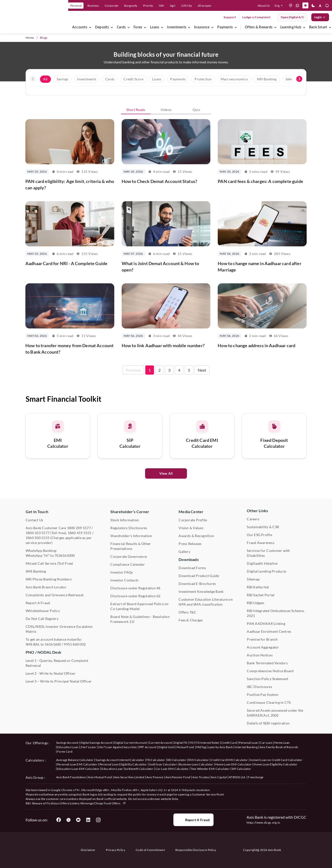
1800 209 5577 (79, 528)
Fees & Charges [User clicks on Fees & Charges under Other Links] (191, 620)
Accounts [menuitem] (80, 27)
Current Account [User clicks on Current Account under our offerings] (161, 743)
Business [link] (93, 6)
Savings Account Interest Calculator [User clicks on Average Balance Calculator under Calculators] (120, 760)
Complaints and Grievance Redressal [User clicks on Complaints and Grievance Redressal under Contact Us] (55, 595)
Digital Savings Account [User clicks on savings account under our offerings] (96, 743)
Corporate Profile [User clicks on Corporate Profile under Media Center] (193, 520)
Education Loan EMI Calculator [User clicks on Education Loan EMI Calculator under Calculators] (78, 769)
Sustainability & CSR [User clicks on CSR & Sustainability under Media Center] (263, 527)
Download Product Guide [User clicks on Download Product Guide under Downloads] (199, 576)
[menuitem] (90, 27)
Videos (166, 110)
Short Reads (136, 110)
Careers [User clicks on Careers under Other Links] (253, 519)
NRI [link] (161, 6)
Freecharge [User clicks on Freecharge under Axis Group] (256, 777)
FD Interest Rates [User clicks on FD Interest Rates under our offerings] (207, 743)
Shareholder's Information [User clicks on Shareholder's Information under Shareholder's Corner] (131, 536)
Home (30, 38)
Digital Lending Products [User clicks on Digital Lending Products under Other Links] (266, 571)
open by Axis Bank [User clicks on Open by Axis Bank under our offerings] (220, 747)
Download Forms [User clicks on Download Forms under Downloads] (192, 568)
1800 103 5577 (38, 533)
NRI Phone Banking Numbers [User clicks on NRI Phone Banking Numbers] (49, 579)
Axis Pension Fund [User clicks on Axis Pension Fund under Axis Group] (178, 777)
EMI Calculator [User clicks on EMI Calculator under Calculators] (199, 760)
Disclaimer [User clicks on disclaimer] (88, 850)
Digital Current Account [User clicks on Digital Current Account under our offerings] (131, 743)
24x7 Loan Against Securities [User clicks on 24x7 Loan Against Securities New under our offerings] (117, 747)
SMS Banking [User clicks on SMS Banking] (36, 571)
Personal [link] (76, 6)
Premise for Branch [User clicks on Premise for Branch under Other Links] (262, 639)
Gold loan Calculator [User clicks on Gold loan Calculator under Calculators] (163, 764)
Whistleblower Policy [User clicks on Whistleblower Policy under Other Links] (43, 611)
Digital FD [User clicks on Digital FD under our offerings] (181, 743)
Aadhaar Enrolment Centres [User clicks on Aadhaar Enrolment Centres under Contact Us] (269, 631)
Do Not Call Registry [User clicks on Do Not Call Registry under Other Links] (42, 619)
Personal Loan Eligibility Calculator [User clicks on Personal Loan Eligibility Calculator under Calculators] (123, 764)
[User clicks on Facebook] (59, 820)
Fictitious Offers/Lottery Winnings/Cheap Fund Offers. (86, 803)
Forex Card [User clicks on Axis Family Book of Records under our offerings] (65, 751)
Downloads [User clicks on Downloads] (189, 559)
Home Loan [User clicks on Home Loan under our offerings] (282, 743)
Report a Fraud (193, 820)
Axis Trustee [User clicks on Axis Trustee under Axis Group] (201, 777)
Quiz (196, 110)
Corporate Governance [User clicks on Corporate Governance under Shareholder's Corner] (129, 556)
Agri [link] (173, 6)
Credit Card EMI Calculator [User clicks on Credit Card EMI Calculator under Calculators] (229, 760)
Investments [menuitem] (177, 27)
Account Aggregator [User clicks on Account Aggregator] (263, 647)
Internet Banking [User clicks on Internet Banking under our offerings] (246, 747)
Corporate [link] (111, 6)
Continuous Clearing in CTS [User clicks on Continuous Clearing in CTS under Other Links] (269, 702)
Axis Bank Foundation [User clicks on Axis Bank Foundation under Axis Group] (71, 777)
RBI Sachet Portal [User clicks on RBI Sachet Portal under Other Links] (261, 595)
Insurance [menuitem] (202, 27)
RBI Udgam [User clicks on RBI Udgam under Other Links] (256, 603)
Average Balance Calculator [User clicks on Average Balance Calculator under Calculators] (75, 760)
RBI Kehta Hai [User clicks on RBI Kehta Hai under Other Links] (258, 587)
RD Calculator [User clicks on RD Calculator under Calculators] (177, 760)
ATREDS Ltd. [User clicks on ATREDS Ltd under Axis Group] (237, 777)
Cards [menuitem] (121, 27)
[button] (280, 5)
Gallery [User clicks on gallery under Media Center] (184, 552)
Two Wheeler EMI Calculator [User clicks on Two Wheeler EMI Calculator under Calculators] (210, 769)
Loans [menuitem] (155, 27)
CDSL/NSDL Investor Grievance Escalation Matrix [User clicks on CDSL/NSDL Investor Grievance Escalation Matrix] (59, 629)
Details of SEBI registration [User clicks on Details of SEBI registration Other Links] (268, 723)
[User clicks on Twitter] (68, 820)
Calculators (35, 760)
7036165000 (65, 555)
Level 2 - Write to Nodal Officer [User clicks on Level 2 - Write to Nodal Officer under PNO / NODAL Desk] (51, 673)
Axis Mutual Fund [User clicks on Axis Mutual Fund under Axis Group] (100, 777)
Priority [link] (148, 6)
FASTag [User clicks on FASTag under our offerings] (201, 747)
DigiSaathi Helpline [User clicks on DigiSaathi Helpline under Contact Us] (262, 563)
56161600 (53, 644)
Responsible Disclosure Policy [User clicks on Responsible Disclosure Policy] (196, 850)
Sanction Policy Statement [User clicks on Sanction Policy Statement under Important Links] (267, 679)
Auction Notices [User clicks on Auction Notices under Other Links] (260, 655)
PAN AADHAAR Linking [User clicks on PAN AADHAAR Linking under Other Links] (266, 624)
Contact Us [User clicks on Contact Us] (34, 520)
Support (230, 17)
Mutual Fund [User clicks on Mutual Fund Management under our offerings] (185, 747)
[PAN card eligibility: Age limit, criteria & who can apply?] (70, 159)
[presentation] (33, 79)
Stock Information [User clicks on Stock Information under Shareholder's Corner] (125, 520)
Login (320, 17)
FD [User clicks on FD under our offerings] (192, 743)
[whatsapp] (298, 5)
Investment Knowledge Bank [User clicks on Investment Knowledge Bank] (201, 591)
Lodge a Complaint (257, 17)
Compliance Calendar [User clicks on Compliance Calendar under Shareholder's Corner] (128, 564)
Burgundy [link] (131, 6)
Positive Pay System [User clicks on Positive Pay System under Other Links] (263, 695)
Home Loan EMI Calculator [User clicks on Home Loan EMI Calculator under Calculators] (234, 764)
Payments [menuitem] (225, 27)
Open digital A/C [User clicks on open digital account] (292, 17)
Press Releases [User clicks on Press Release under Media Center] (190, 544)
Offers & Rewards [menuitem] (259, 27)
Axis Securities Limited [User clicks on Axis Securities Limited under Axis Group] (129, 777)
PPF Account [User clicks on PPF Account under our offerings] (148, 747)
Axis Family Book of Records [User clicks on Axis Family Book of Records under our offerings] (279, 747)
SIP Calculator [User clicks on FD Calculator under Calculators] (241, 769)
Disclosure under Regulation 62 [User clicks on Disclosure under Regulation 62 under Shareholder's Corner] (135, 596)
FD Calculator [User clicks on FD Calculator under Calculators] (156, 760)
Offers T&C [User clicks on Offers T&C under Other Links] (187, 612)
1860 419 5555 (80, 533)
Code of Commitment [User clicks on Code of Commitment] (150, 850)
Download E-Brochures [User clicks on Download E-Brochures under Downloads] (197, 584)
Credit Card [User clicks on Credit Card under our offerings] (229, 743)
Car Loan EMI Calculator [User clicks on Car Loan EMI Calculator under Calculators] (172, 769)
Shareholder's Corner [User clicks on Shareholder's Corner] (130, 512)
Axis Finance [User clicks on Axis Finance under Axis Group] (155, 777)
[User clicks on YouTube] (78, 820)
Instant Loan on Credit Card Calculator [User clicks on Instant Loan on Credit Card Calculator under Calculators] (276, 760)
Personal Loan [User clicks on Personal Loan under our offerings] (249, 743)
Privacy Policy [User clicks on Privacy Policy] (115, 850)
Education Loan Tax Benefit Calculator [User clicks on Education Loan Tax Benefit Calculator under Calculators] (127, 769)
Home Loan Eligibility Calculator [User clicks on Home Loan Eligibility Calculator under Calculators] (275, 764)
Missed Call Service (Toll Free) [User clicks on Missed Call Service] (49, 563)
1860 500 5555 (38, 538)
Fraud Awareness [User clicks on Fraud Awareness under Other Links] (261, 543)
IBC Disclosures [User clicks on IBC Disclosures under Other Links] (259, 687)
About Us (264, 6)
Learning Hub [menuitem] (291, 27)
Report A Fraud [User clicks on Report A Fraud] (38, 603)
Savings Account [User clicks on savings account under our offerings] (67, 743)
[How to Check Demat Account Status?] (166, 159)
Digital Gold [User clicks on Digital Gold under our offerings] (166, 747)
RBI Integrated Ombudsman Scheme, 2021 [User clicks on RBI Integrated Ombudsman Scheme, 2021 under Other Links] (276, 613)
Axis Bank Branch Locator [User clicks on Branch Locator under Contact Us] (46, 587)
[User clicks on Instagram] (98, 820)
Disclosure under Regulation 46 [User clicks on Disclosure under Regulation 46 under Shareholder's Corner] (135, 588)
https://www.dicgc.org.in (263, 823)
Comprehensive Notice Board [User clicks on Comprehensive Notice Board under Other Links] (270, 671)
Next (202, 395)
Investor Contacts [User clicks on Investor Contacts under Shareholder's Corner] (124, 580)
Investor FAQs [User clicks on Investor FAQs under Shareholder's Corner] (122, 572)
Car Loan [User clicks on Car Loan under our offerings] (266, 743)
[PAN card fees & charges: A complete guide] (262, 159)
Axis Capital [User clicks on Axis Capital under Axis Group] (219, 777)
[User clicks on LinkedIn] (88, 820)
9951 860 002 (75, 644)
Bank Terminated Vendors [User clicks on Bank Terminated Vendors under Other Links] (267, 663)
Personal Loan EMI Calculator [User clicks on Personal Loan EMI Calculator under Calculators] (77, 764)
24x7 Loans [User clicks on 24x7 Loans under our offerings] (88, 747)
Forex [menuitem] (138, 27)
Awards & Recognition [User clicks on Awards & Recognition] (196, 536)
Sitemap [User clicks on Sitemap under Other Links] (253, 579)
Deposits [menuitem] (102, 27)
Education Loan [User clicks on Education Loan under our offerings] (68, 747)
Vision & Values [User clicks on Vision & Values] (191, 528)
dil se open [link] (205, 6)
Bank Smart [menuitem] (318, 27)
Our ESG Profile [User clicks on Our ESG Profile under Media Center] (259, 535)
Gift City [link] (187, 6)
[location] (291, 5)
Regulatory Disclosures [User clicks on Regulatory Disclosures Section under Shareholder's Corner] (129, 528)
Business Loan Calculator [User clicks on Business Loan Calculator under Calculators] (196, 764)
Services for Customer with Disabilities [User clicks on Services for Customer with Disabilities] (268, 553)
